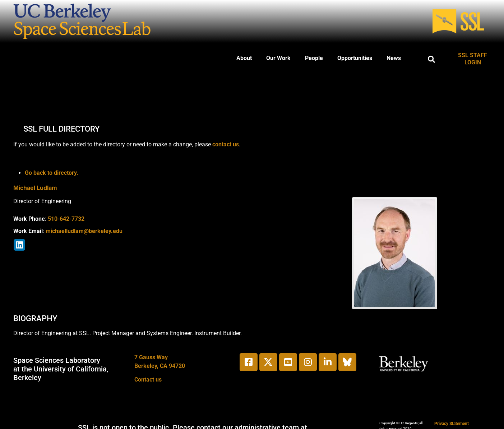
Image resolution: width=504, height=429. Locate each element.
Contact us (148, 380)
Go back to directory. (52, 173)
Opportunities (355, 58)
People (314, 58)
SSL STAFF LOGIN (473, 59)
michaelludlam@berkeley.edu (84, 231)
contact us (226, 144)
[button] (431, 59)
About (244, 58)
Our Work (278, 58)
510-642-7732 (66, 219)
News (394, 58)
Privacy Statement (452, 424)
